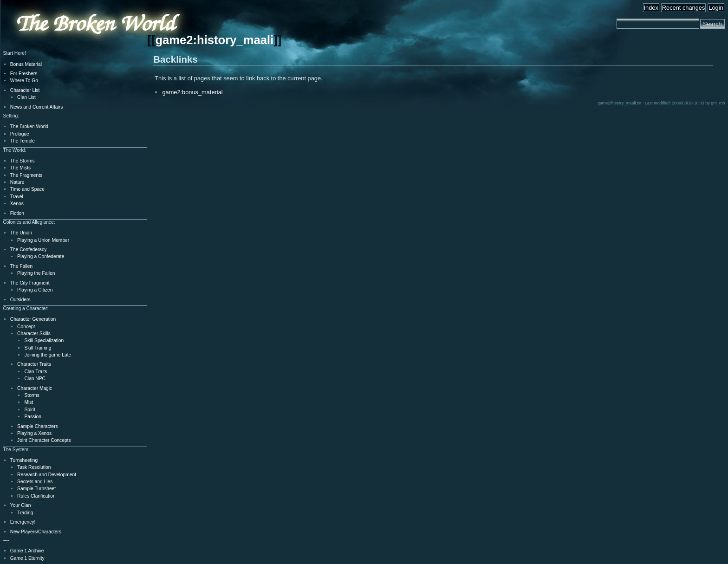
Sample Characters (38, 426)
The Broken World (29, 126)
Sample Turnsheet (36, 489)
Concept (26, 327)
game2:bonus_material (192, 92)
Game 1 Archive (27, 551)
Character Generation (33, 319)
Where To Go (24, 81)
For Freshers (24, 74)
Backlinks (175, 59)
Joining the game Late (48, 355)
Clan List (26, 97)
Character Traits (34, 364)
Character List (25, 90)
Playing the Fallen (36, 273)
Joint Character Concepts (44, 440)
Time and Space (27, 189)
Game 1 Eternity (27, 558)
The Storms (23, 161)
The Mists (20, 168)
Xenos (17, 204)
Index (651, 8)
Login (716, 8)
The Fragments (26, 175)
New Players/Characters (36, 532)
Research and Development (47, 475)
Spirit (29, 410)
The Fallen (21, 266)
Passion (32, 417)
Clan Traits (36, 372)
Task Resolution (34, 467)
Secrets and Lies (35, 482)
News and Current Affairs (37, 107)
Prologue (20, 134)
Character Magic (35, 388)
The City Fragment (30, 283)
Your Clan (21, 505)
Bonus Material (26, 64)
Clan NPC (35, 379)
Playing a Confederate (41, 256)
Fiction (17, 213)
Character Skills (34, 334)
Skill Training (38, 348)
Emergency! (23, 522)
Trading (25, 513)
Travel (17, 197)
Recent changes (683, 8)
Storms (32, 395)
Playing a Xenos (34, 433)
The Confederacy (29, 250)
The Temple (23, 141)
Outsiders (20, 300)
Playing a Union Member (43, 240)
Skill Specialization (44, 340)
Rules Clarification (36, 496)
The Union (21, 233)
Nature (17, 182)
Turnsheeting (24, 460)
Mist (29, 402)
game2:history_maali (214, 40)
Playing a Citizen (35, 290)
